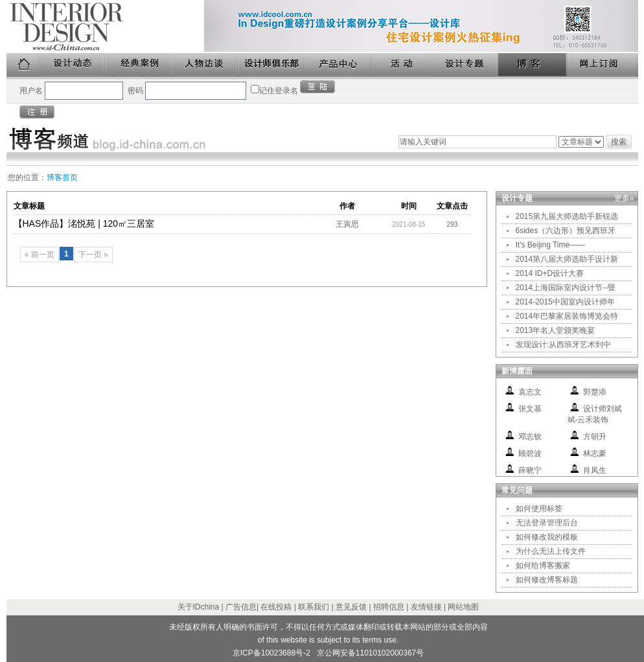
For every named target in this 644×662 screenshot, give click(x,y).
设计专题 (465, 65)
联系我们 (314, 607)
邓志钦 (530, 437)
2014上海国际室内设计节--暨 (566, 288)
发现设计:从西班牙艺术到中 (563, 345)
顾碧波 (530, 453)
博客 (533, 65)
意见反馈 (351, 607)
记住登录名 (279, 91)
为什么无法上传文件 (551, 551)
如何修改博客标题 (547, 580)
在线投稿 (276, 607)
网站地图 (463, 607)
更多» (624, 198)
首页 (23, 65)
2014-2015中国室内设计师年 (565, 302)
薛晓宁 (530, 470)
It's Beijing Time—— (551, 245)
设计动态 (72, 65)
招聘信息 (389, 607)
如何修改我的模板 (547, 537)
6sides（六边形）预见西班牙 (566, 231)
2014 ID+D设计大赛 (550, 273)
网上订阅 (603, 65)
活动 (402, 65)
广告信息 (241, 607)
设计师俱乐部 (272, 65)
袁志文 (530, 392)
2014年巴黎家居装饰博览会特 (567, 316)
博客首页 (62, 177)
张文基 (530, 409)
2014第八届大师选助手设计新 (567, 259)
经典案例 (139, 65)
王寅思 (347, 224)
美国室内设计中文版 (105, 27)
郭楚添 (595, 392)
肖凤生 (595, 470)
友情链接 (426, 607)
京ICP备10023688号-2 (271, 653)
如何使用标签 (539, 508)
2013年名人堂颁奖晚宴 (556, 330)
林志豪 (595, 453)
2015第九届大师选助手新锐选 (567, 216)
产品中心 (339, 65)
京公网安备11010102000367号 (370, 653)
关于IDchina (199, 607)
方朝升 (595, 437)
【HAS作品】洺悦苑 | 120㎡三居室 (84, 223)
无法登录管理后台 (547, 523)
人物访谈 (205, 65)
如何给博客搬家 (543, 565)
